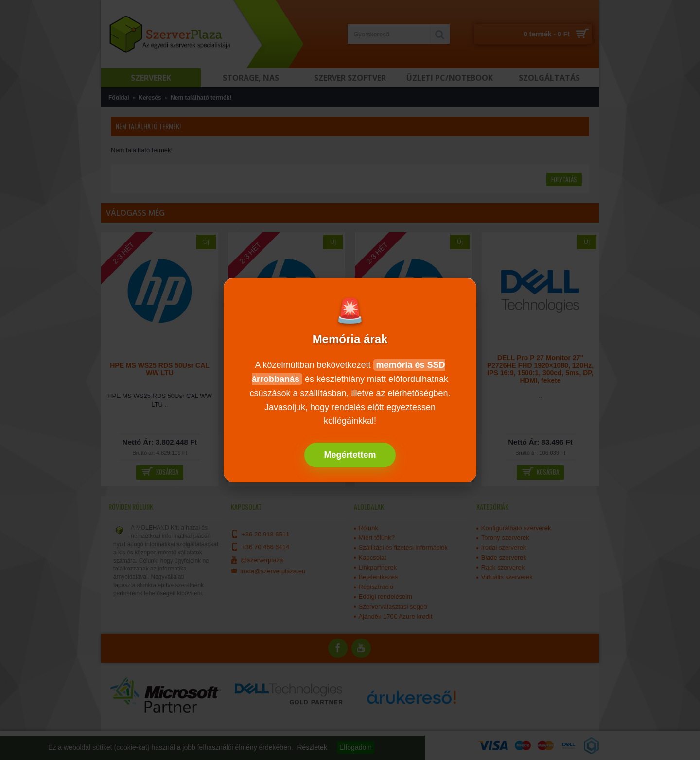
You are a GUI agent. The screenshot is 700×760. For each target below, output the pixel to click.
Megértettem (350, 455)
